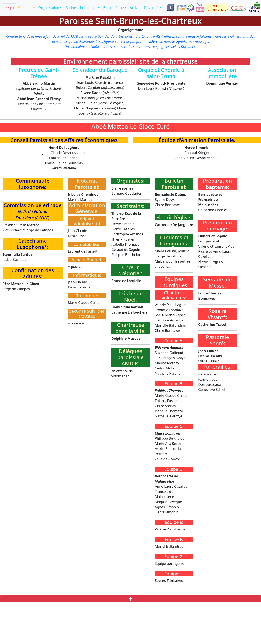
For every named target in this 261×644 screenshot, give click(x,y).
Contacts (25, 8)
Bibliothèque (113, 8)
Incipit (10, 8)
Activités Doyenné (144, 8)
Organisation (49, 8)
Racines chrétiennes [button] (81, 8)
